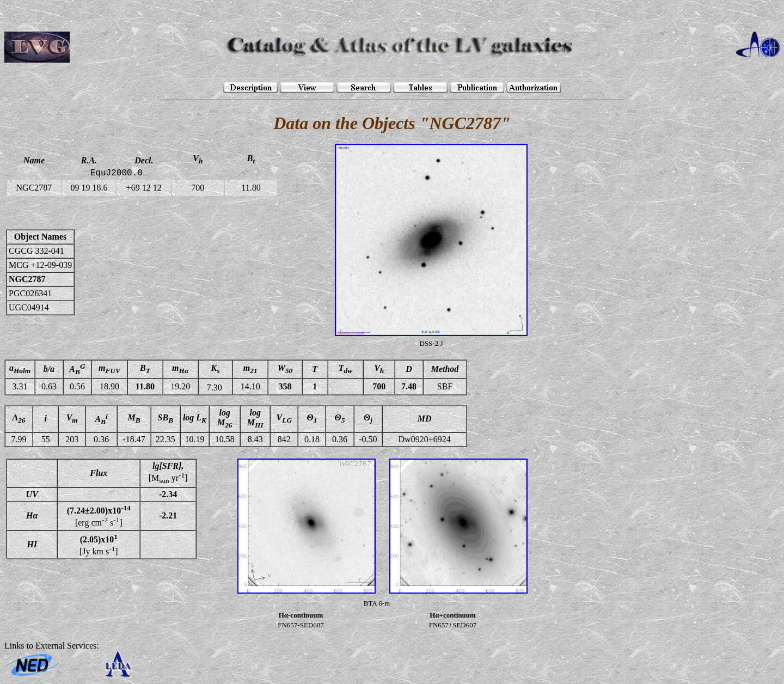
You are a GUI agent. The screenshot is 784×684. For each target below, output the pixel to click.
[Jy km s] (99, 545)
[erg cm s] (99, 516)
